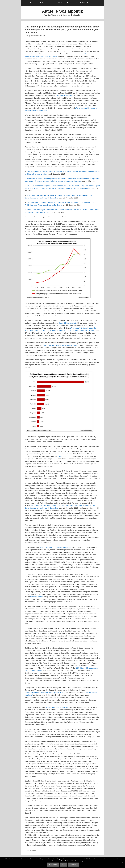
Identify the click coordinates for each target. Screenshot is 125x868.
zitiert (60, 456)
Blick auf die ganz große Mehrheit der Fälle (55, 547)
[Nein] (123, 862)
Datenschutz (73, 865)
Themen (70, 3)
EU (28, 850)
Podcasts (43, 3)
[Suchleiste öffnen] (94, 3)
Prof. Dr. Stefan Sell (83, 3)
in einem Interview (37, 597)
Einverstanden (53, 865)
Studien (61, 3)
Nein (64, 865)
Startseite (33, 3)
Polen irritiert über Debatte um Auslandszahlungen (60, 345)
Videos (52, 3)
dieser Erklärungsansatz (68, 323)
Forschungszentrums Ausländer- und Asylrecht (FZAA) (45, 693)
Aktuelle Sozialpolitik (62, 11)
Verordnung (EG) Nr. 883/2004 (57, 707)
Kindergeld (33, 850)
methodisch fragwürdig (65, 96)
